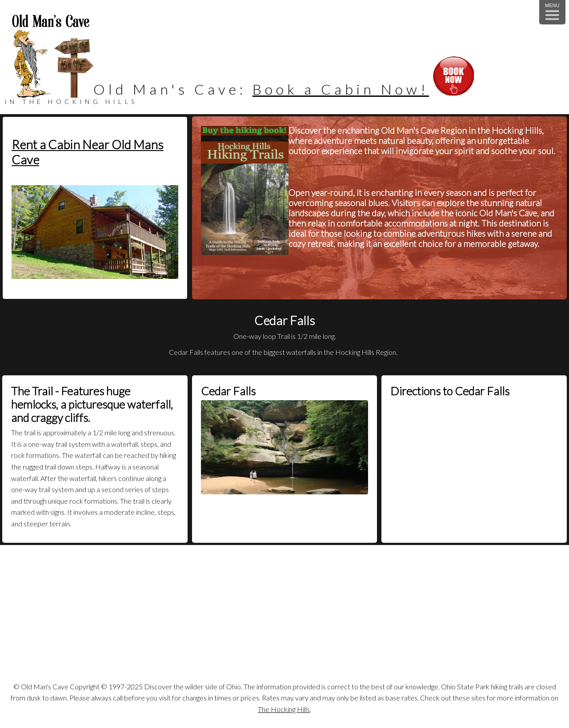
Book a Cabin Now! (341, 89)
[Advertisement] (284, 616)
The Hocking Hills (284, 709)
